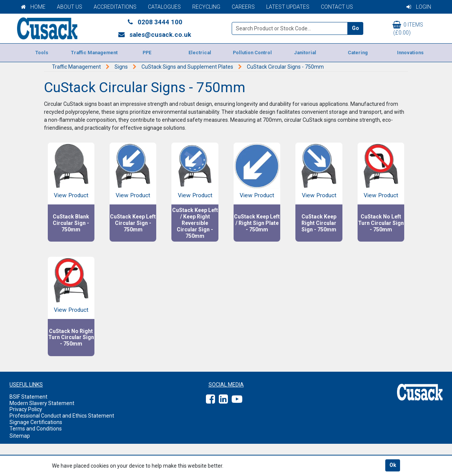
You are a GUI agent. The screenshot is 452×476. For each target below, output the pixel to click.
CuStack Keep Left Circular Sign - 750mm (133, 223)
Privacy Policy (26, 409)
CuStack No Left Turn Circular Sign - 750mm (381, 223)
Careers (243, 7)
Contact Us (337, 7)
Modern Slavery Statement (42, 403)
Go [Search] (355, 28)
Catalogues (164, 7)
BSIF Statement (28, 397)
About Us (70, 7)
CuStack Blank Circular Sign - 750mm (71, 223)
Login (419, 7)
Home (33, 7)
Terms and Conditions (36, 429)
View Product (71, 195)
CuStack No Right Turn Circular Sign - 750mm (71, 338)
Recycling (206, 7)
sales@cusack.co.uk (155, 35)
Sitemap (20, 436)
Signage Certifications (36, 422)
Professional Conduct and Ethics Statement (62, 416)
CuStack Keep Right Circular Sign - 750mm (319, 223)
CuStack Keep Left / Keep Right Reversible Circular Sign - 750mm (195, 223)
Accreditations (115, 7)
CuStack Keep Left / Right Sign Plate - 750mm (257, 223)
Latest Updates (288, 7)
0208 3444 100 (154, 22)
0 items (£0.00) (408, 28)
